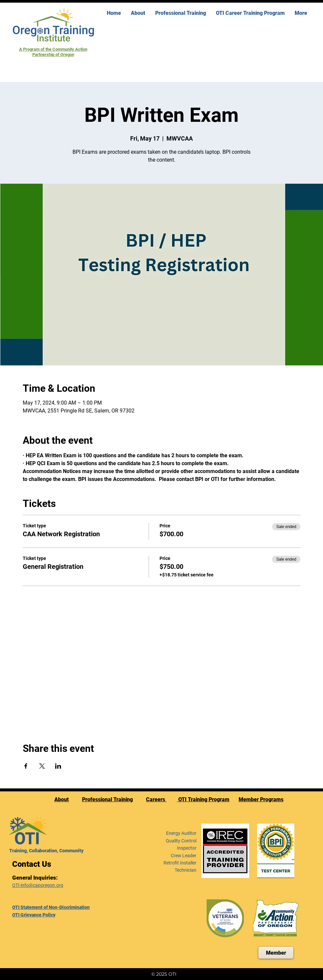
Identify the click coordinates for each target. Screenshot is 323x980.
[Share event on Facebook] (26, 766)
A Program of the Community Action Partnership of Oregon (53, 52)
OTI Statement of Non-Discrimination (51, 907)
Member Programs (261, 799)
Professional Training (107, 799)
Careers (156, 799)
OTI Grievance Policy (34, 915)
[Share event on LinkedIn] (58, 766)
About (62, 799)
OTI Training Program (203, 799)
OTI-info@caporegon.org (38, 885)
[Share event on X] (42, 766)
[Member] (276, 953)
